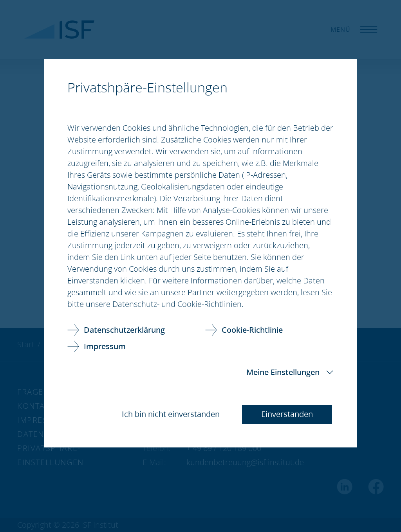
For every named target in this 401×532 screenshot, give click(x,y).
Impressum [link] (105, 346)
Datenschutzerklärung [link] (124, 330)
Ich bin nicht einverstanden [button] (171, 414)
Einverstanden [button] (287, 414)
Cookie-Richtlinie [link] (252, 330)
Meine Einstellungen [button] (283, 372)
